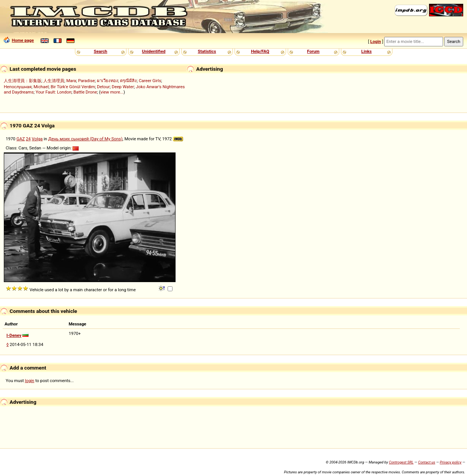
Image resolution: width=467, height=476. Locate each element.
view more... (112, 92)
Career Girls (150, 81)
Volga (37, 139)
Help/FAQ (260, 51)
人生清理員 (54, 81)
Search (101, 51)
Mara (71, 81)
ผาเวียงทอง (108, 81)
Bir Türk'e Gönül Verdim (73, 87)
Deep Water (123, 87)
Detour (103, 87)
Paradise (87, 81)
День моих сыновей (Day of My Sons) (85, 139)
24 (28, 139)
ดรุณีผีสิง (128, 81)
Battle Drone (85, 92)
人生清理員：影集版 (23, 81)
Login (375, 41)
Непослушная (18, 87)
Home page (19, 40)
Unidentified (154, 51)
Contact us (427, 462)
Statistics (207, 51)
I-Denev (14, 335)
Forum (313, 51)
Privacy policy (450, 462)
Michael (41, 87)
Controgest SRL (401, 462)
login (30, 381)
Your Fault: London (54, 92)
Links (366, 51)
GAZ (21, 139)
